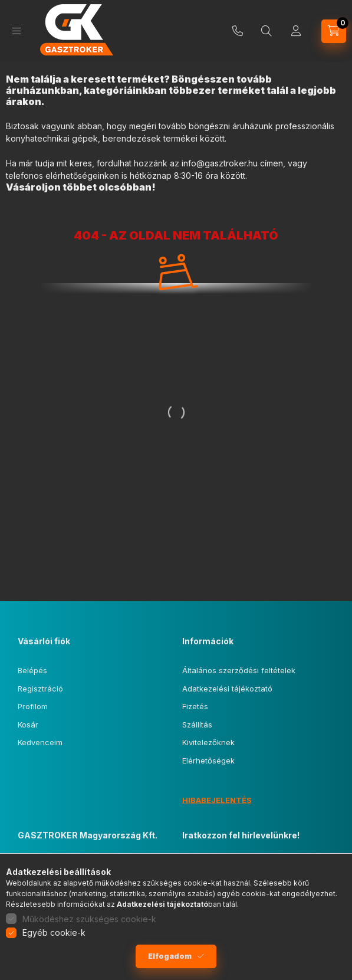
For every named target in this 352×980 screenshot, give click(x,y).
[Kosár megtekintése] (334, 31)
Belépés (32, 670)
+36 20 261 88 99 (238, 31)
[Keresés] (267, 31)
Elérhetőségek (208, 761)
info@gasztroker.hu (220, 163)
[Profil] (296, 31)
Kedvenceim (40, 742)
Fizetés (195, 706)
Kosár (28, 725)
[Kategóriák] (17, 31)
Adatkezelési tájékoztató (227, 689)
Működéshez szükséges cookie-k (89, 919)
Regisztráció (40, 689)
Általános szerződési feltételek (239, 670)
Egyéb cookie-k (54, 933)
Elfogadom (170, 956)
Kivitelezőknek (208, 742)
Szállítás (197, 725)
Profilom (33, 706)
